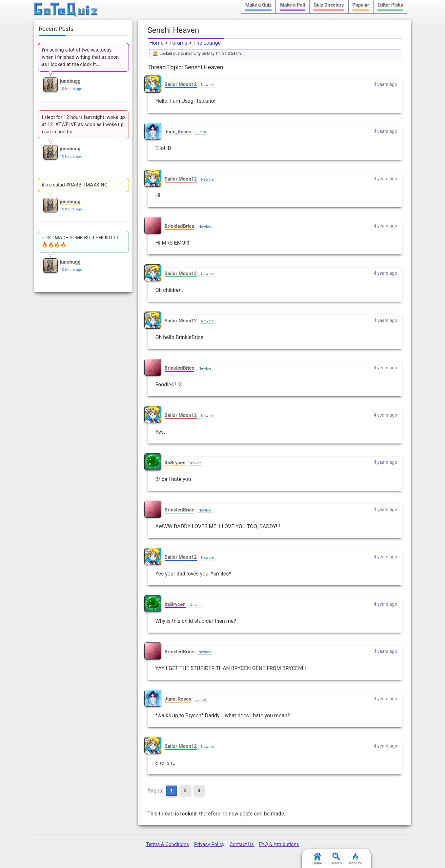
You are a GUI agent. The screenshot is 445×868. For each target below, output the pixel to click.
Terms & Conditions (167, 844)
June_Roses (178, 132)
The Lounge (207, 43)
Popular (361, 5)
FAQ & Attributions (279, 844)
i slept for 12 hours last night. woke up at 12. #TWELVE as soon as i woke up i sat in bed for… (83, 124)
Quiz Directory (329, 5)
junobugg (70, 81)
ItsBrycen (175, 463)
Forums (178, 43)
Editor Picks (390, 5)
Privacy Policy (209, 844)
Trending (355, 859)
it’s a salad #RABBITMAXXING (75, 185)
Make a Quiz (258, 5)
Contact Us (242, 844)
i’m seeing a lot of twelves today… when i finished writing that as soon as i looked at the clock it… (80, 57)
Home (156, 43)
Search (336, 859)
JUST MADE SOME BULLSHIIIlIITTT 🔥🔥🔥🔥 (80, 241)
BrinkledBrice (180, 226)
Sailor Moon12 (181, 84)
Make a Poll (293, 5)
